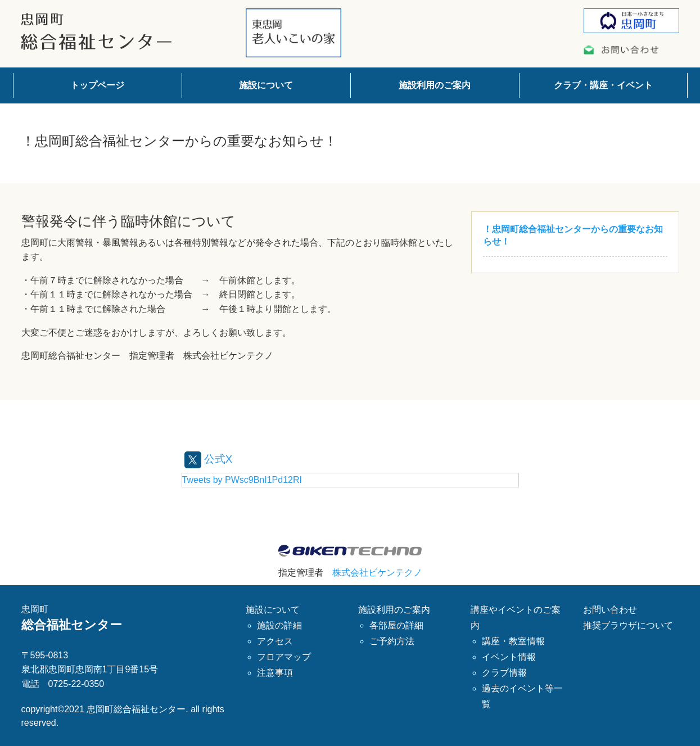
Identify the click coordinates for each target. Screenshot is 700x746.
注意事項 (275, 673)
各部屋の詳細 (396, 625)
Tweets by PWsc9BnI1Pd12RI (242, 479)
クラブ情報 (504, 673)
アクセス (275, 641)
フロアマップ (284, 657)
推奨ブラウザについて (628, 625)
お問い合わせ (610, 610)
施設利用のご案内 (435, 85)
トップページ (97, 85)
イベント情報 (509, 657)
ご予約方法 (392, 641)
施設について (266, 85)
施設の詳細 (279, 625)
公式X (209, 459)
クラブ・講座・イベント (603, 85)
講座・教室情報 (513, 641)
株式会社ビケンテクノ (377, 572)
